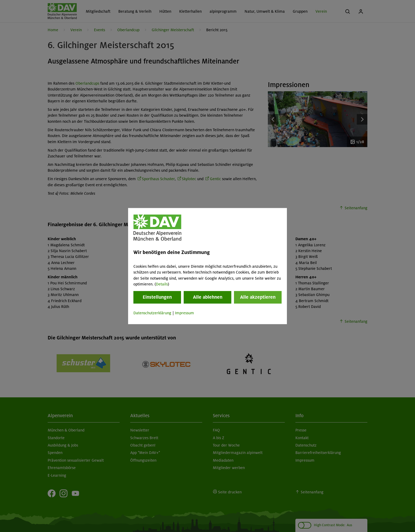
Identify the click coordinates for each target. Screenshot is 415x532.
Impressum (184, 313)
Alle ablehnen (208, 297)
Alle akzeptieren (258, 297)
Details (162, 284)
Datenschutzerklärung (152, 313)
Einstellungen (157, 297)
